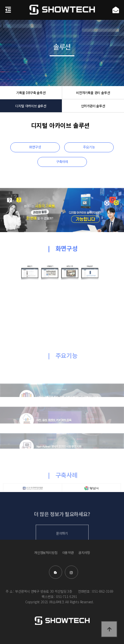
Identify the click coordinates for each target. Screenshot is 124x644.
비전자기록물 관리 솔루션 (93, 93)
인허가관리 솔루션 (93, 106)
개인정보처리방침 (46, 553)
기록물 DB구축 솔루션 (31, 93)
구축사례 (62, 161)
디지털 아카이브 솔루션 (31, 106)
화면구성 (35, 147)
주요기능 (89, 147)
